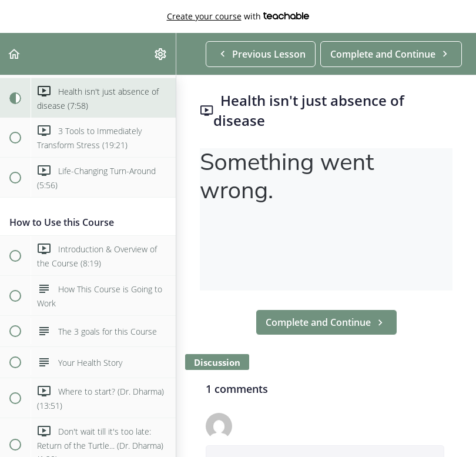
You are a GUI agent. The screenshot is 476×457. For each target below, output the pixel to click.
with (238, 16)
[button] (15, 54)
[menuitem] (161, 54)
